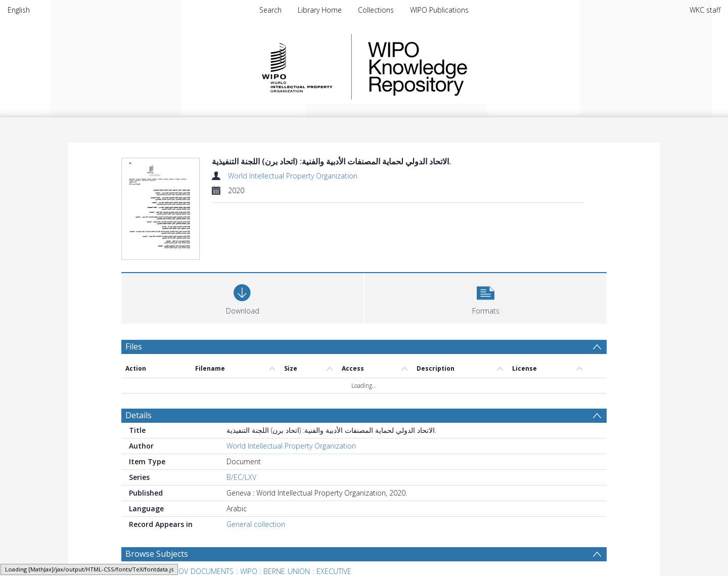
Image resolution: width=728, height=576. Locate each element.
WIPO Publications (439, 10)
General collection (256, 524)
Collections (376, 10)
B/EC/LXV (241, 477)
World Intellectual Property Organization (293, 176)
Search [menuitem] (270, 10)
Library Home (320, 10)
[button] (486, 297)
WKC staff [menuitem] (705, 10)
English (19, 10)
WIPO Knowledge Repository (459, 67)
